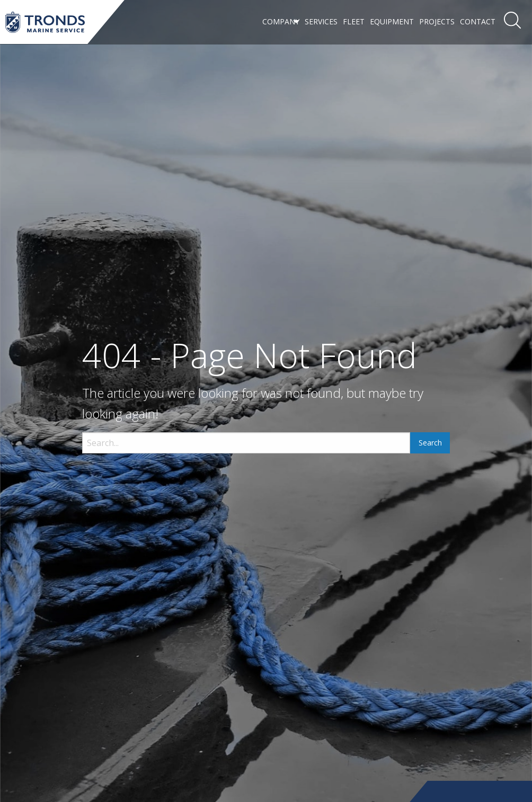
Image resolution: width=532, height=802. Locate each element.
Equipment (392, 21)
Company (281, 21)
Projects (437, 21)
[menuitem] (281, 22)
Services (321, 21)
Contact (478, 21)
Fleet (354, 21)
